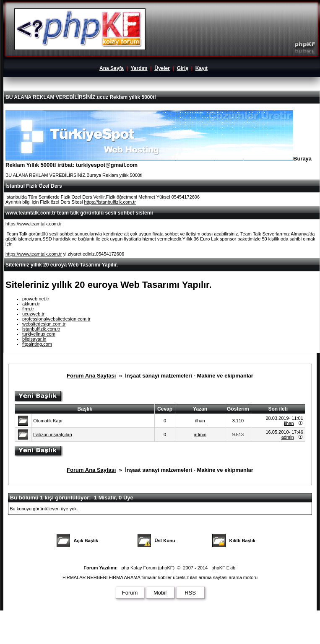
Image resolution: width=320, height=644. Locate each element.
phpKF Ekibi (224, 568)
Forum (130, 593)
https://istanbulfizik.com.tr (110, 202)
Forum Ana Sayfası (91, 376)
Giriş (183, 68)
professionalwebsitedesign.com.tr (56, 319)
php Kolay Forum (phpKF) (148, 568)
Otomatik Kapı (48, 421)
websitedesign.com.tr (44, 324)
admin (200, 435)
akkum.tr (31, 304)
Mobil (160, 593)
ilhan (200, 421)
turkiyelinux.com (39, 334)
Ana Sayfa (112, 68)
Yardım (139, 68)
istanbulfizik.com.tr (41, 329)
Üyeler (162, 68)
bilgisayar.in (34, 339)
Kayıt (202, 68)
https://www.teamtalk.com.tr (34, 224)
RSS (190, 593)
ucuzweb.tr (33, 314)
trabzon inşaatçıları (53, 435)
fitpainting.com (37, 344)
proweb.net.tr (36, 299)
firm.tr (28, 309)
